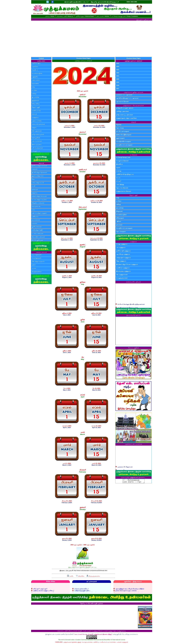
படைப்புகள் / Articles (103, 16)
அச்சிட (70, 576)
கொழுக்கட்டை (36, 206)
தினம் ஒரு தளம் (37, 144)
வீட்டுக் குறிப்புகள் (37, 240)
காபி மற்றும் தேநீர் (37, 230)
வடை (34, 210)
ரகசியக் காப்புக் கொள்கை (108, 642)
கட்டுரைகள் (134, 155)
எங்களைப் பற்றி (62, 631)
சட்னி (34, 186)
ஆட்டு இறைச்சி (37, 255)
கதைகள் (134, 122)
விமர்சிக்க (80, 576)
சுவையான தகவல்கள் (38, 124)
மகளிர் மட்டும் (36, 111)
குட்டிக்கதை (35, 97)
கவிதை (34, 94)
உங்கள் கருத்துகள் (123, 642)
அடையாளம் (36, 80)
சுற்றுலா (34, 127)
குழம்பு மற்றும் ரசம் (38, 176)
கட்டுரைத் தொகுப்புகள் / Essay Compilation (125, 16)
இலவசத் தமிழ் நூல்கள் (133, 315)
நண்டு (34, 265)
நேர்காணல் (35, 83)
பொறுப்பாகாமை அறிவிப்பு (91, 642)
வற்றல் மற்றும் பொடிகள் (39, 196)
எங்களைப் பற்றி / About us (65, 16)
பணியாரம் (35, 216)
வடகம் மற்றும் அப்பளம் (39, 200)
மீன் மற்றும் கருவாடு (38, 261)
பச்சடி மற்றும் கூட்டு (38, 183)
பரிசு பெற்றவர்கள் (37, 148)
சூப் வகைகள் (36, 220)
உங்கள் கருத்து (108, 631)
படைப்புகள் (87, 631)
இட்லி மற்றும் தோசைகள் (39, 172)
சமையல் (34, 114)
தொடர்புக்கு (117, 631)
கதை (33, 87)
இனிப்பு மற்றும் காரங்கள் (39, 166)
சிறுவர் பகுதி (36, 107)
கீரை (33, 179)
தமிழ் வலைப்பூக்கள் (38, 134)
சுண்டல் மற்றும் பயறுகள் (39, 213)
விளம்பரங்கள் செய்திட (76, 631)
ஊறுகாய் (35, 193)
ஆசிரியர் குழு (36, 63)
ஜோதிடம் (35, 70)
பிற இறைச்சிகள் (37, 272)
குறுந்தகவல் (35, 100)
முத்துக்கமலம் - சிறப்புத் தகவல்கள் (134, 105)
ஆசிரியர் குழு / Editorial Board (85, 16)
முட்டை (34, 268)
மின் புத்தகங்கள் (37, 131)
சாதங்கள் (35, 169)
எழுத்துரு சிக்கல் (97, 631)
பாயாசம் (34, 223)
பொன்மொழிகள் (37, 73)
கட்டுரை (34, 90)
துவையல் (35, 189)
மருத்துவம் (35, 117)
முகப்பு (124, 631)
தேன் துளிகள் (36, 138)
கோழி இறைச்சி (37, 258)
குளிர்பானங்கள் (37, 227)
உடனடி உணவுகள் (38, 233)
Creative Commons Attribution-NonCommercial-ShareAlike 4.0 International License (100, 640)
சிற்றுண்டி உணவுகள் (38, 203)
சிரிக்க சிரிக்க (36, 104)
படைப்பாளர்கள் (37, 141)
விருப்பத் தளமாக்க (93, 576)
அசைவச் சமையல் (41, 252)
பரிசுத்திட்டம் (36, 151)
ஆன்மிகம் (35, 66)
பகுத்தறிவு (35, 77)
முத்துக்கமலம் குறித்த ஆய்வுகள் (133, 92)
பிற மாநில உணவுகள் (38, 237)
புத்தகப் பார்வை (37, 121)
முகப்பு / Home (50, 16)
